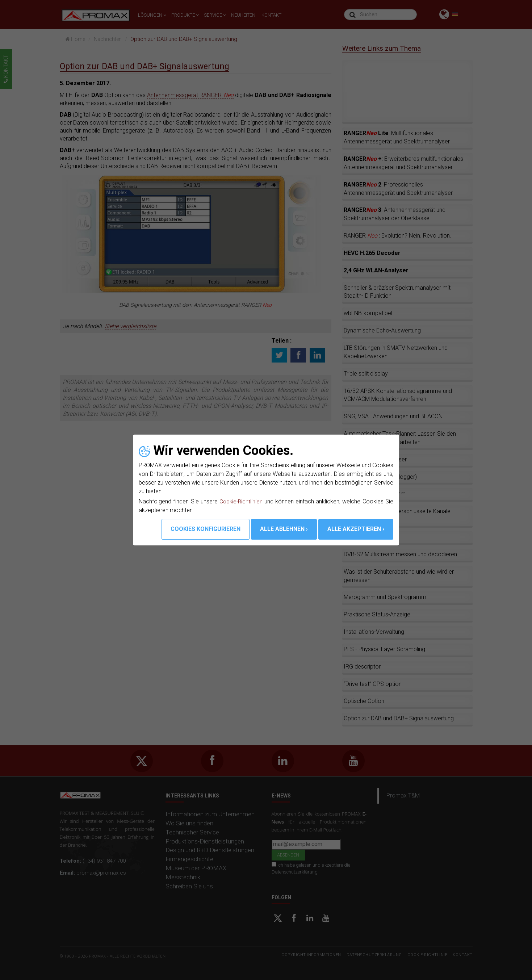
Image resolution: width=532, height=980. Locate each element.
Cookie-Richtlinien (241, 501)
